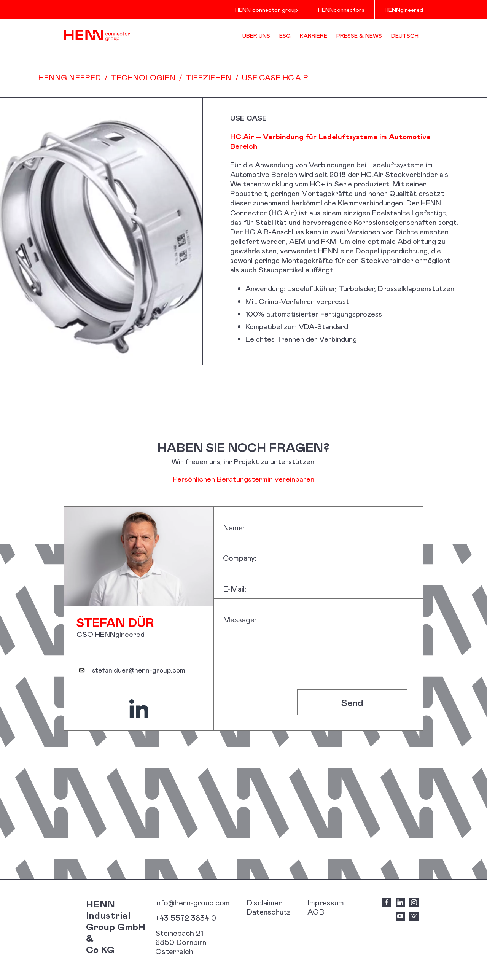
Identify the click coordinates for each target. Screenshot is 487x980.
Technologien (143, 77)
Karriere (314, 35)
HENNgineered (404, 10)
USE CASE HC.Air (275, 77)
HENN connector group (267, 10)
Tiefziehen (209, 77)
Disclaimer (264, 902)
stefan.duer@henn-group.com (139, 670)
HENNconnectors (341, 10)
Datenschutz (269, 912)
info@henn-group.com (193, 902)
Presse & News (359, 35)
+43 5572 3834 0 (186, 918)
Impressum (326, 902)
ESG (285, 35)
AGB (316, 912)
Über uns (256, 35)
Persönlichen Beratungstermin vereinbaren (244, 479)
